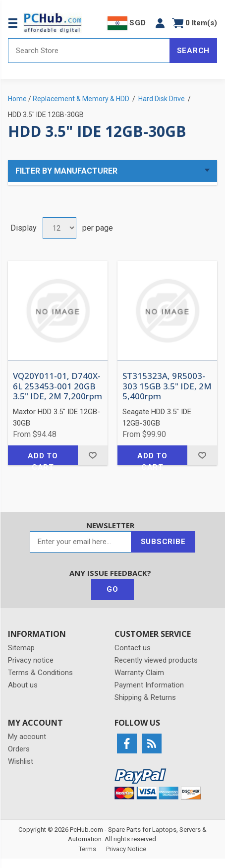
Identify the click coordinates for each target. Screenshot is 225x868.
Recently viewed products (156, 660)
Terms (87, 849)
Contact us (133, 648)
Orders (19, 749)
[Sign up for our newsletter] (81, 542)
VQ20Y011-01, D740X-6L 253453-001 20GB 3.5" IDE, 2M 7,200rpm (57, 386)
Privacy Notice (126, 849)
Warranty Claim (139, 673)
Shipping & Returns (145, 697)
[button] (160, 23)
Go (112, 589)
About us (23, 685)
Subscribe (163, 542)
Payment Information (149, 685)
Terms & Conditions (40, 673)
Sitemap (21, 648)
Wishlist (21, 761)
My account (27, 737)
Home (17, 99)
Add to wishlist (93, 455)
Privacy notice (31, 660)
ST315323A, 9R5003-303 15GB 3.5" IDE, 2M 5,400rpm (167, 386)
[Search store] (89, 51)
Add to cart (43, 458)
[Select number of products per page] (59, 228)
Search (194, 51)
